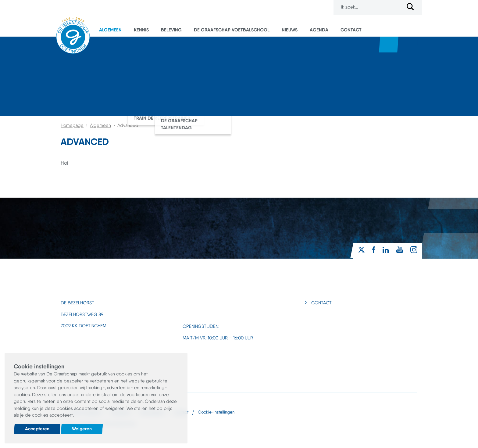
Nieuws (290, 30)
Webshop (389, 45)
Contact (351, 30)
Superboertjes (408, 45)
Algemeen (110, 30)
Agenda (319, 30)
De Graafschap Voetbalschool (232, 30)
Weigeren (82, 429)
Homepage (72, 125)
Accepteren (37, 429)
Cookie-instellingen (216, 412)
